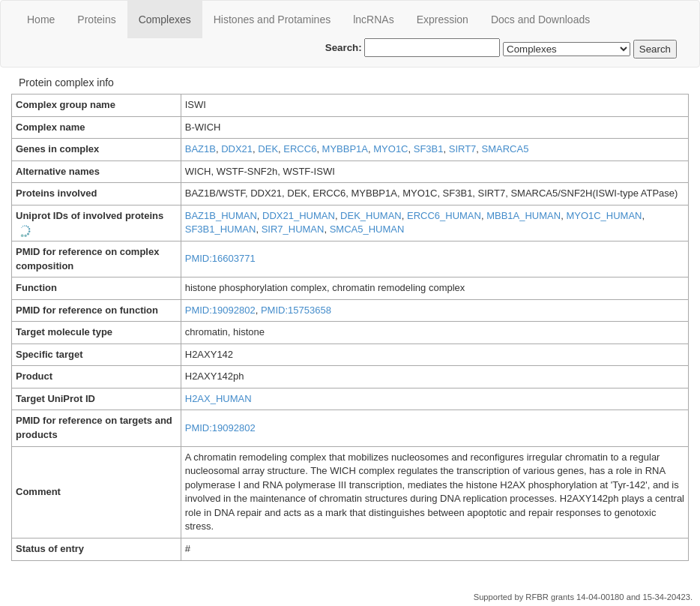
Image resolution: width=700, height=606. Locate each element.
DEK (268, 149)
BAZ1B (200, 149)
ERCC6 (300, 149)
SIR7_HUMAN (293, 229)
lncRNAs (373, 19)
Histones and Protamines (272, 19)
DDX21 (237, 149)
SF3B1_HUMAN (221, 229)
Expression (443, 19)
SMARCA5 (506, 149)
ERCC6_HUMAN (444, 216)
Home (41, 19)
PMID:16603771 (220, 258)
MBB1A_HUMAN (524, 216)
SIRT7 (463, 149)
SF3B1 (429, 149)
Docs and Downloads (540, 19)
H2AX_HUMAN (218, 399)
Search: (413, 48)
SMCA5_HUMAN (367, 229)
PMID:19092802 (220, 310)
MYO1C (390, 149)
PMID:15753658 (296, 310)
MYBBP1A (345, 149)
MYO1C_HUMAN (604, 216)
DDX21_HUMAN (299, 216)
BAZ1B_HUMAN (221, 216)
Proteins (96, 19)
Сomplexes (165, 19)
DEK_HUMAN (371, 216)
